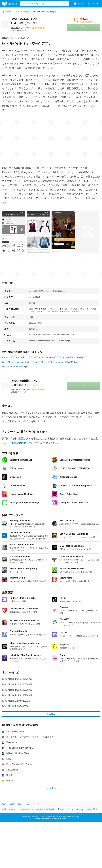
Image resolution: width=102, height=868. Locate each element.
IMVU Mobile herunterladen (41, 357)
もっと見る (51, 714)
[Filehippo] (9, 4)
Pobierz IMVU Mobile (12, 357)
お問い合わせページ (22, 443)
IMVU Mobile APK (25, 383)
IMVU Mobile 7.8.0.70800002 (16, 706)
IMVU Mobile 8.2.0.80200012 (16, 701)
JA (95, 4)
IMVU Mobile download (13, 362)
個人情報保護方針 (46, 809)
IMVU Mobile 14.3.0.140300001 (17, 684)
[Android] (9, 12)
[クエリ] (45, 4)
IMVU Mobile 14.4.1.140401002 (17, 679)
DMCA (78, 809)
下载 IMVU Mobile (39, 362)
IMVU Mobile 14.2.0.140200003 (17, 690)
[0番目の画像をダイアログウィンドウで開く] (14, 232)
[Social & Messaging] (22, 12)
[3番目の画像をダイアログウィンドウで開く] (88, 232)
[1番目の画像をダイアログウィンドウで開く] (38, 232)
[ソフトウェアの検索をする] (64, 4)
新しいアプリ (64, 809)
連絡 (12, 804)
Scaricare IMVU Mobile (71, 357)
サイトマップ (32, 804)
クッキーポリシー (25, 809)
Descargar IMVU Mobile (13, 367)
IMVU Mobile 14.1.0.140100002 (17, 695)
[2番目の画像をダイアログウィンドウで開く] (63, 232)
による (18, 28)
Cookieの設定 (91, 809)
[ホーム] (3, 12)
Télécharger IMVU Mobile (65, 362)
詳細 (4, 804)
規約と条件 (7, 809)
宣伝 (20, 804)
